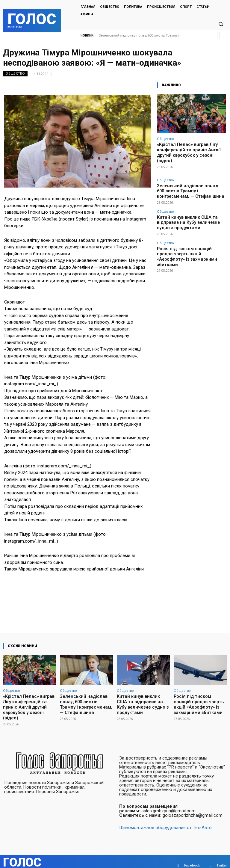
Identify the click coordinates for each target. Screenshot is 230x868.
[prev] (214, 36)
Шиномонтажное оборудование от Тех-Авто (165, 819)
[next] (223, 36)
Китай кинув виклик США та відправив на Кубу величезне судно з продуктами (191, 203)
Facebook (192, 857)
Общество (15, 74)
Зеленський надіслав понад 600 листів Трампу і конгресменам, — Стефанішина (189, 180)
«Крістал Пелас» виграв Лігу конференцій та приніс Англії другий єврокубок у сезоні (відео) (191, 149)
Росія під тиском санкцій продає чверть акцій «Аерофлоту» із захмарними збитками (190, 229)
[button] (221, 24)
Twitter (222, 857)
